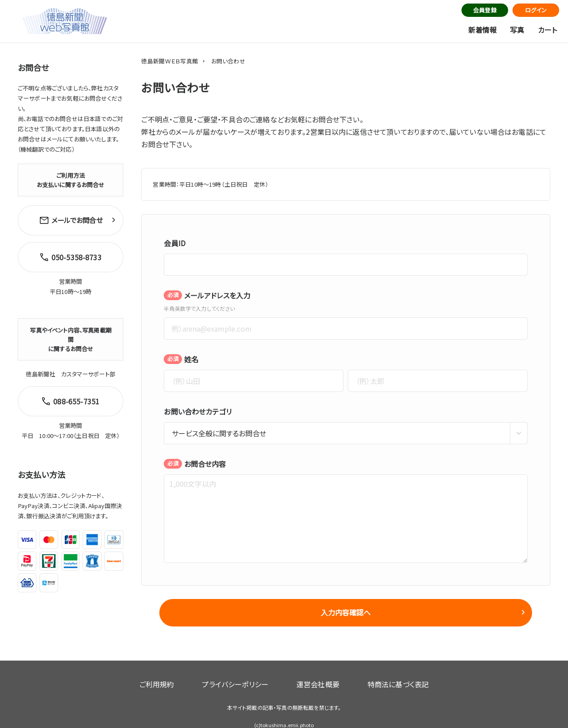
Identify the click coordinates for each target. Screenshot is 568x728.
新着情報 (483, 30)
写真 (517, 30)
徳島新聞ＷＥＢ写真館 (170, 61)
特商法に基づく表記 (376, 673)
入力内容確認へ (346, 612)
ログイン (536, 10)
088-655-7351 (68, 392)
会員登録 (485, 10)
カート (547, 30)
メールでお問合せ (71, 219)
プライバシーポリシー (243, 673)
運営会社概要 (311, 673)
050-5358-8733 (69, 252)
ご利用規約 (179, 673)
